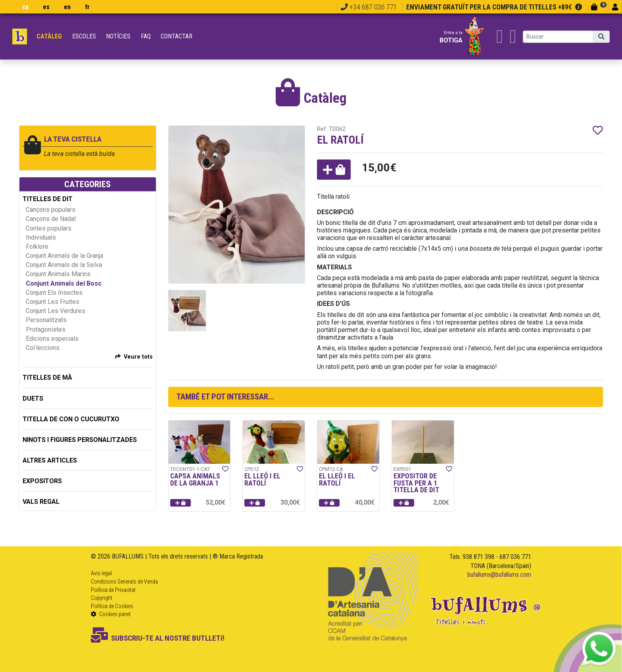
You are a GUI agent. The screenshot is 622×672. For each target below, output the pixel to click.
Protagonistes (46, 329)
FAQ (146, 36)
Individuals (41, 237)
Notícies (118, 36)
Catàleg (49, 36)
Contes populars (49, 228)
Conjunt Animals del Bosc (64, 283)
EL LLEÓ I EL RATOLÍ (262, 480)
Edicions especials (52, 339)
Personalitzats (46, 320)
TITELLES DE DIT (48, 199)
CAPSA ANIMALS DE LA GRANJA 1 (195, 480)
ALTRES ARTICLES (50, 460)
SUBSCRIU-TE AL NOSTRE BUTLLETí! (158, 638)
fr (87, 7)
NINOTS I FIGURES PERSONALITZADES (80, 440)
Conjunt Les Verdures (56, 311)
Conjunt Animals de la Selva (64, 265)
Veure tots (138, 357)
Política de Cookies (112, 606)
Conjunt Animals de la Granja (64, 256)
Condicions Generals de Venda (124, 582)
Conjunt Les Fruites (53, 302)
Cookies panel (111, 614)
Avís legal (101, 573)
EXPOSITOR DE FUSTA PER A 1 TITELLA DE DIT (416, 483)
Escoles (84, 36)
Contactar (177, 36)
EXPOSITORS (42, 481)
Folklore (37, 247)
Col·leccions (43, 348)
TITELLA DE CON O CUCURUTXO (71, 419)
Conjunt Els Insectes (54, 293)
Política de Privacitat (113, 590)
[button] (334, 170)
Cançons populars (51, 210)
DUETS (33, 398)
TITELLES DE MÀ (47, 377)
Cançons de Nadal (51, 219)
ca (25, 7)
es (46, 7)
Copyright (102, 598)
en (67, 7)
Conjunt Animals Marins (58, 274)
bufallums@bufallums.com (499, 575)
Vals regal (41, 502)
